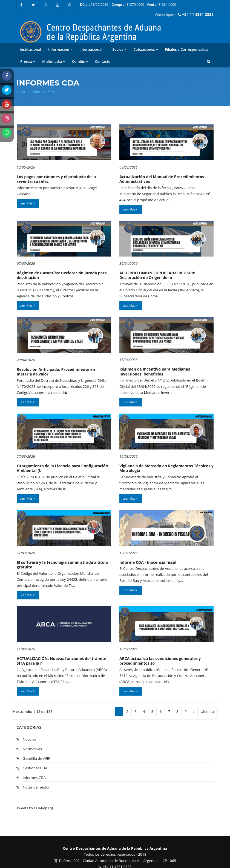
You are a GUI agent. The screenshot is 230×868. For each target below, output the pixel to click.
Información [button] (60, 49)
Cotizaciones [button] (146, 49)
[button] (209, 61)
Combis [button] (80, 62)
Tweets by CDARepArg (35, 808)
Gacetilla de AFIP (36, 758)
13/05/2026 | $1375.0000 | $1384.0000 (128, 5)
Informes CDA (44, 92)
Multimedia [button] (54, 62)
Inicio (21, 92)
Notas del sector (36, 787)
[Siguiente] (194, 712)
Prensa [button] (28, 62)
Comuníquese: (184, 14)
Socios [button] (119, 49)
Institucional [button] (30, 49)
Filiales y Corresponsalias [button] (187, 49)
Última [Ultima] (208, 712)
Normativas (32, 749)
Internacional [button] (92, 49)
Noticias (29, 739)
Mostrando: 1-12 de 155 (32, 712)
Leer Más (27, 203)
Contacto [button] (103, 61)
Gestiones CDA (35, 768)
